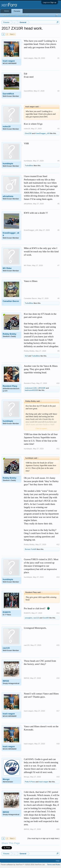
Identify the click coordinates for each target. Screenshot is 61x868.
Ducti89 (46, 618)
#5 (58, 204)
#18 (58, 744)
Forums (17, 11)
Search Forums (9, 15)
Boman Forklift (30, 549)
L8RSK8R (41, 388)
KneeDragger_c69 (42, 133)
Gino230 (28, 133)
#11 (58, 449)
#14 (58, 613)
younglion (29, 618)
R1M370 (7, 612)
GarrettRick (8, 94)
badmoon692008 (31, 390)
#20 (58, 829)
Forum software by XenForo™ (23, 865)
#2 (58, 91)
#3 (58, 129)
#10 (58, 383)
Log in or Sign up (50, 2)
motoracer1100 (31, 388)
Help (58, 861)
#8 (58, 298)
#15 (58, 645)
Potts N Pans (30, 782)
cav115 (36, 618)
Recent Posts (23, 15)
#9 (58, 351)
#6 (58, 230)
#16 (58, 678)
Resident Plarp (10, 386)
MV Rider (7, 268)
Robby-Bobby (9, 334)
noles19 (7, 126)
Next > (13, 34)
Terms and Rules (54, 865)
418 (26, 356)
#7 (58, 265)
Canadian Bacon (11, 301)
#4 (58, 161)
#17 (58, 711)
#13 (58, 577)
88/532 (6, 681)
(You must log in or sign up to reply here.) (43, 838)
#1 (58, 58)
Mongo (6, 779)
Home (6, 11)
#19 (58, 777)
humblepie (8, 164)
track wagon (9, 61)
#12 (58, 544)
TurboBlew (29, 165)
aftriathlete (8, 196)
